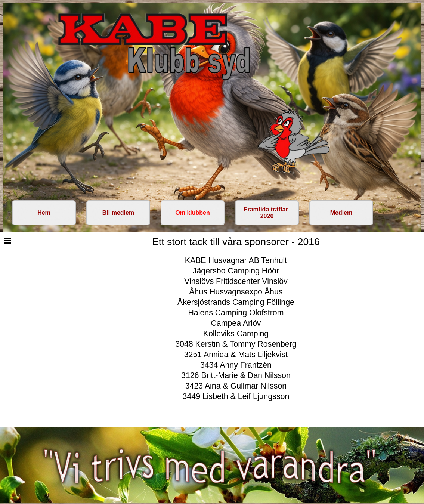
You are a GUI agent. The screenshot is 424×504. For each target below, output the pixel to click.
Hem (44, 213)
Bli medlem (118, 213)
